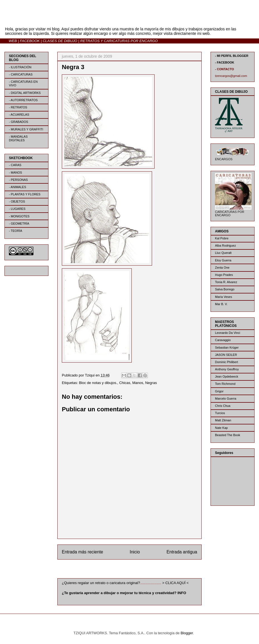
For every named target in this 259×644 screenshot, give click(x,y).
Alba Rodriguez (225, 246)
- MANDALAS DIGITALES (18, 138)
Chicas (125, 383)
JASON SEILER (226, 355)
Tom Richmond (225, 384)
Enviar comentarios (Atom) (141, 570)
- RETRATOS (18, 107)
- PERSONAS (18, 180)
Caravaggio (223, 340)
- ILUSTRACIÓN (20, 67)
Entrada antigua (182, 552)
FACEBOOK (30, 41)
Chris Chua (223, 406)
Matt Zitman (223, 420)
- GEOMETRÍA (19, 223)
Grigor (219, 391)
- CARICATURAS (21, 74)
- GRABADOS (19, 122)
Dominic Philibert (227, 362)
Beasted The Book (228, 435)
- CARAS (15, 165)
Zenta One (222, 268)
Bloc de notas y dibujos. (98, 383)
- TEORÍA (15, 231)
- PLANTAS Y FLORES (25, 194)
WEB (13, 41)
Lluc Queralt (223, 253)
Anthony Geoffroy (227, 369)
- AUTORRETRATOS (23, 100)
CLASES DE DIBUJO (60, 41)
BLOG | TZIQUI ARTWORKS (59, 19)
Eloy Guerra (223, 260)
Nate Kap (221, 428)
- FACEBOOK (225, 62)
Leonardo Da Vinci (228, 333)
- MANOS (15, 172)
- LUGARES (17, 209)
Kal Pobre (222, 238)
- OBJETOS (17, 201)
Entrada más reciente (82, 552)
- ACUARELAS (19, 115)
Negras (151, 383)
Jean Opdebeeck (227, 376)
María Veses (223, 297)
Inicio (135, 552)
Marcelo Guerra (226, 398)
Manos (138, 383)
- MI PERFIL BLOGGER (232, 56)
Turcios (220, 413)
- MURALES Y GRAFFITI (26, 129)
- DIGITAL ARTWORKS (25, 93)
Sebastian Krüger (227, 347)
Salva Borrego (225, 289)
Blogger (187, 633)
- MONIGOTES (19, 216)
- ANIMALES (18, 187)
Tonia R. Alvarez (226, 282)
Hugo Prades (224, 275)
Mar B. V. (221, 304)
